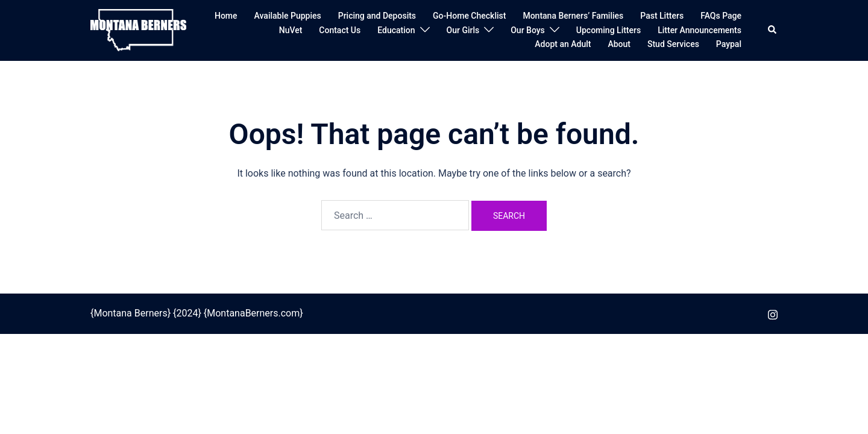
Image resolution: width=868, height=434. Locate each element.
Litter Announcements (700, 30)
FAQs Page (721, 16)
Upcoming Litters (609, 30)
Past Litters (662, 16)
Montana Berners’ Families (573, 16)
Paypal (729, 44)
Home (226, 16)
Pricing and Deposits (377, 16)
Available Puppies (288, 16)
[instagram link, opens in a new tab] (773, 313)
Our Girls (463, 30)
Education (396, 30)
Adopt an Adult (563, 44)
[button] (773, 30)
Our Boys (528, 30)
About (619, 44)
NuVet (291, 30)
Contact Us (340, 30)
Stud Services (673, 44)
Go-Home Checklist (469, 16)
